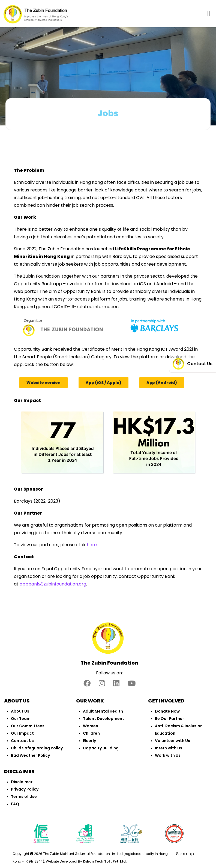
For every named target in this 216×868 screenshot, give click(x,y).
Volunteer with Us (172, 741)
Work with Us (168, 755)
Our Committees (28, 726)
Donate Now (167, 711)
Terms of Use (24, 797)
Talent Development (103, 719)
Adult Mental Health (103, 711)
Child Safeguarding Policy (37, 748)
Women (91, 726)
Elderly (89, 741)
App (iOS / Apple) (103, 383)
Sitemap (185, 854)
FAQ (15, 804)
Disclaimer (22, 782)
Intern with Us (169, 748)
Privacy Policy (25, 789)
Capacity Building (101, 748)
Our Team (21, 719)
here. (92, 545)
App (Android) (162, 383)
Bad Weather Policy (30, 755)
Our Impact (22, 733)
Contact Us (22, 741)
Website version (43, 383)
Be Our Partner (169, 719)
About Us (20, 711)
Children (91, 733)
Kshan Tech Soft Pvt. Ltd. (105, 861)
